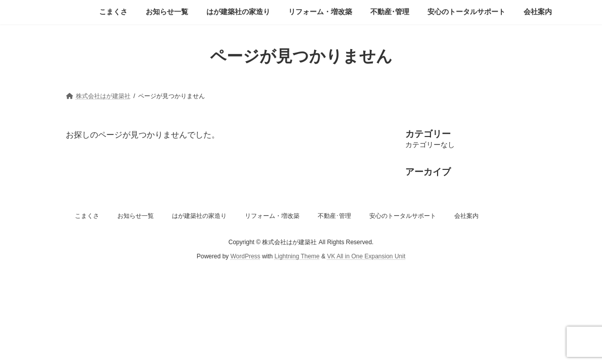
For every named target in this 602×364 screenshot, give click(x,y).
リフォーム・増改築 (272, 216)
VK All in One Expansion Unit (366, 256)
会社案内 (466, 216)
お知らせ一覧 (136, 216)
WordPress (245, 256)
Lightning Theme (297, 256)
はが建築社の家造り (199, 216)
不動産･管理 (334, 216)
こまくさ (87, 216)
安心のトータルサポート (403, 216)
